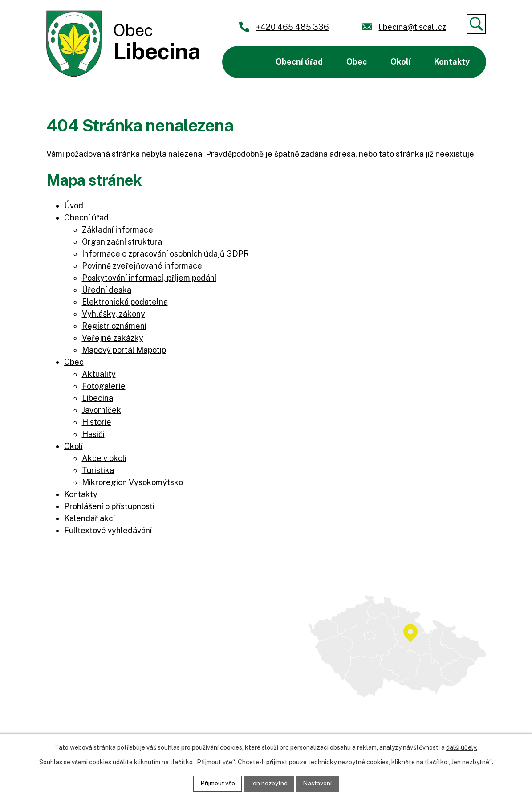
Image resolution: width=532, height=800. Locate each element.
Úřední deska (107, 290)
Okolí (401, 62)
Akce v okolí (104, 458)
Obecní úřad (299, 62)
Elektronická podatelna (125, 302)
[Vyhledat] (476, 24)
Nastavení (318, 783)
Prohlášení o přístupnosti (109, 506)
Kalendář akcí (89, 518)
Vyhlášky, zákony (114, 314)
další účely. (462, 747)
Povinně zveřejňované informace (142, 266)
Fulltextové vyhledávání (108, 530)
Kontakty (452, 62)
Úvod (245, 62)
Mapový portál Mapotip (124, 350)
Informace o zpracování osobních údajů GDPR (165, 254)
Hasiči (93, 434)
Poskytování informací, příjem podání (149, 278)
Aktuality (99, 374)
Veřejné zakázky (113, 338)
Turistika (98, 470)
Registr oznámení (114, 326)
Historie (97, 422)
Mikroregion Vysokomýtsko (132, 482)
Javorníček (102, 410)
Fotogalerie (104, 386)
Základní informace (118, 230)
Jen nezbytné (269, 783)
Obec (357, 62)
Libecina (97, 398)
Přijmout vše (217, 783)
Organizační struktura (122, 242)
